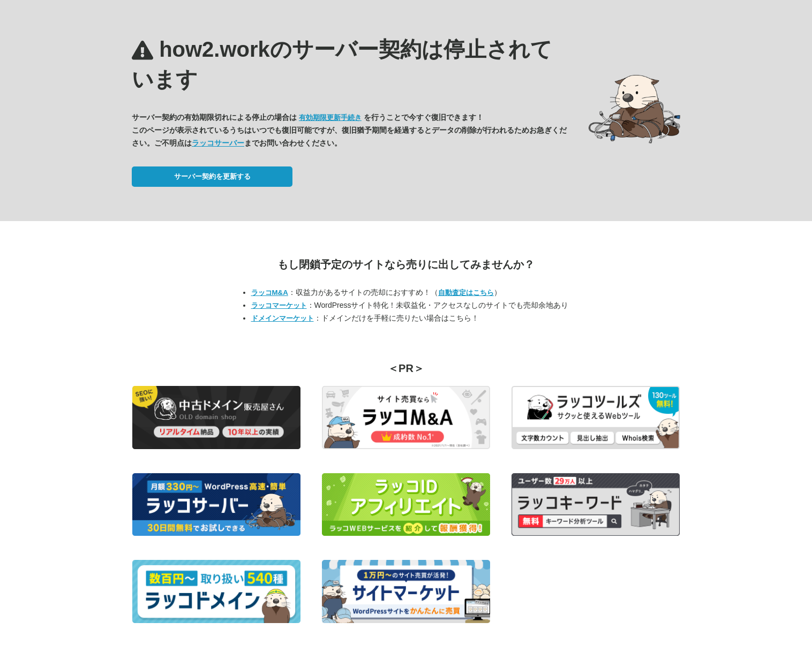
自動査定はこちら (466, 293)
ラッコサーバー (218, 143)
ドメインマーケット (283, 318)
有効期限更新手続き (330, 117)
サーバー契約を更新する (212, 176)
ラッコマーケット (279, 305)
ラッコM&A (270, 293)
